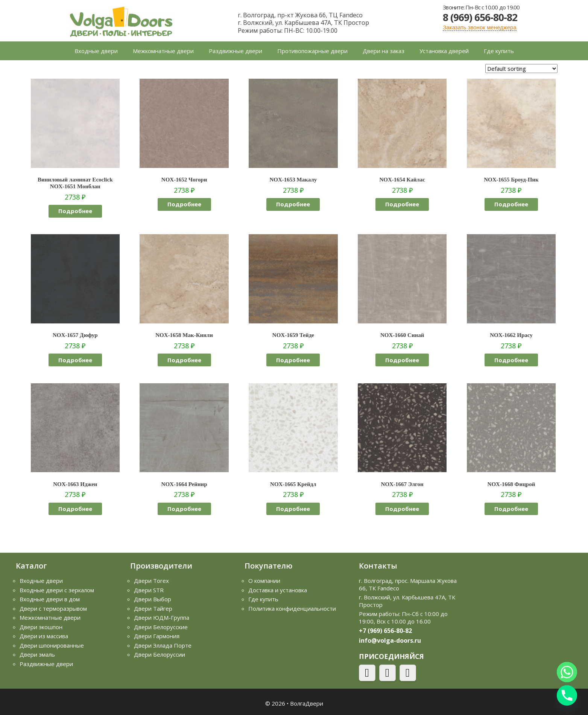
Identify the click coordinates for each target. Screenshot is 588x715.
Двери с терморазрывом (53, 608)
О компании (264, 581)
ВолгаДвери (307, 703)
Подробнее (75, 211)
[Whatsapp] (567, 672)
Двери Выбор (153, 599)
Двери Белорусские (161, 627)
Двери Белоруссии (160, 654)
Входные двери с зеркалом (57, 590)
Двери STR (149, 590)
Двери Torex (151, 581)
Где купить (499, 51)
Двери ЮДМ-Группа (162, 617)
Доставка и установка (278, 590)
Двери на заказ (384, 51)
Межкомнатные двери (163, 51)
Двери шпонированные (52, 645)
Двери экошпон (41, 627)
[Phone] (567, 695)
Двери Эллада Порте (163, 645)
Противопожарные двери (312, 51)
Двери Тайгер (153, 608)
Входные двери (96, 51)
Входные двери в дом (50, 599)
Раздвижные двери (236, 51)
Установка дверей (444, 51)
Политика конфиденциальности (292, 608)
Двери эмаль (37, 654)
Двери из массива (44, 636)
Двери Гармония (157, 636)
